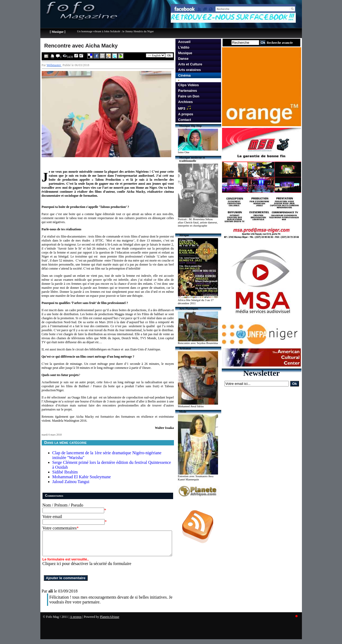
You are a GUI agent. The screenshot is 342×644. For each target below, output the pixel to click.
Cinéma (184, 75)
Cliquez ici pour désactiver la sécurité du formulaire (87, 568)
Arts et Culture (190, 64)
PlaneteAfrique (110, 622)
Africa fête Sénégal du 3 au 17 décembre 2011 (196, 302)
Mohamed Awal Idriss (191, 406)
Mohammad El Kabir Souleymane (82, 477)
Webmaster (54, 65)
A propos (186, 114)
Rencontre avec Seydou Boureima (198, 343)
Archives (186, 102)
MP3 (186, 108)
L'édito (184, 47)
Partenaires (188, 91)
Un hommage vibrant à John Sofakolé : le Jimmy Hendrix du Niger (116, 31)
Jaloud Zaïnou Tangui (71, 482)
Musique (185, 53)
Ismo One (184, 152)
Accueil (184, 42)
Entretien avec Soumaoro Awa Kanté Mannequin (196, 478)
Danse (183, 59)
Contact (185, 120)
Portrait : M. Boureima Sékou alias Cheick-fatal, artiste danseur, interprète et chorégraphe (198, 222)
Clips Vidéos (189, 85)
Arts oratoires (190, 70)
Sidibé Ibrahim (65, 472)
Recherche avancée (280, 43)
